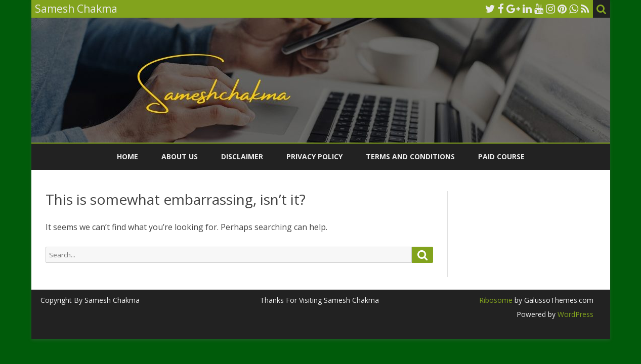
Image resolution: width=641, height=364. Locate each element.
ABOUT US (180, 156)
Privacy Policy (314, 156)
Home (127, 156)
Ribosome (496, 300)
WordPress (574, 314)
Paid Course (501, 156)
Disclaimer (242, 156)
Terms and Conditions (410, 156)
